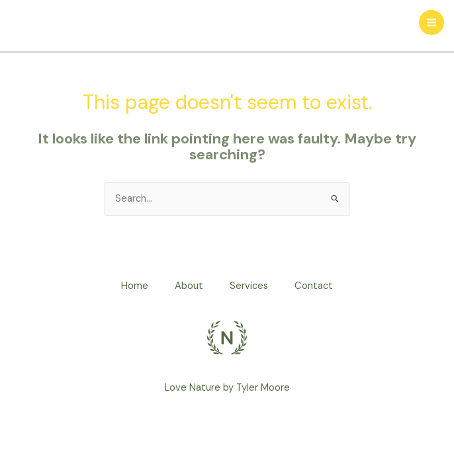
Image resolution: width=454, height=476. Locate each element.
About (189, 286)
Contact (314, 286)
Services (249, 286)
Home (135, 286)
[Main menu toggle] (431, 22)
